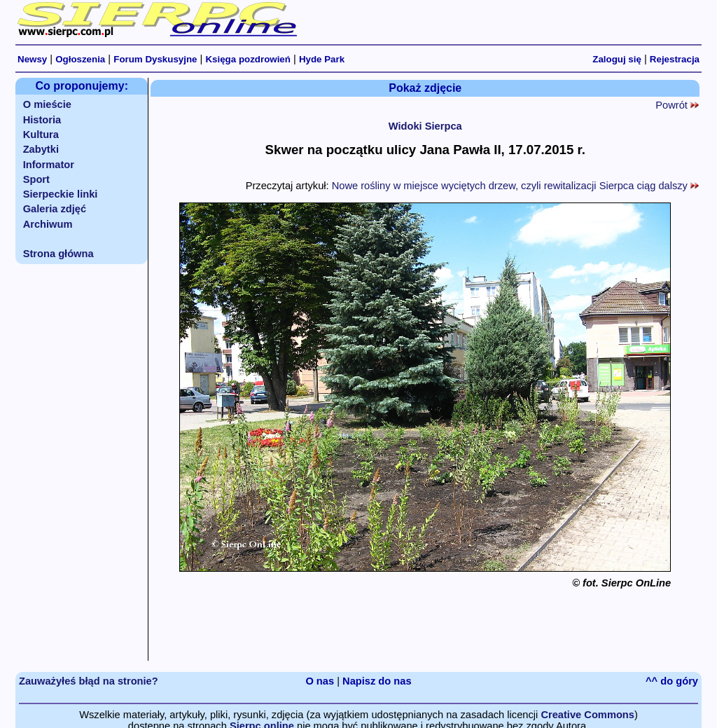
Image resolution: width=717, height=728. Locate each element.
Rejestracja (675, 59)
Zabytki (41, 149)
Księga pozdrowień (248, 59)
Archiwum (48, 224)
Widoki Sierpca (425, 126)
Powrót (677, 105)
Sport (36, 179)
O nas (320, 681)
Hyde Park (322, 59)
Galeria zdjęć (55, 209)
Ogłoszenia (80, 59)
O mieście (47, 104)
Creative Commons (587, 715)
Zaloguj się (617, 59)
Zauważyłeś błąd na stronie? (89, 681)
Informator (49, 165)
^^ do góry (672, 681)
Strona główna (58, 254)
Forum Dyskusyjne (155, 59)
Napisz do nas (377, 681)
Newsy (32, 59)
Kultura (41, 135)
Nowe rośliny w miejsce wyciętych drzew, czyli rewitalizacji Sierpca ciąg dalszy (515, 186)
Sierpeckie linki (61, 194)
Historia (42, 120)
